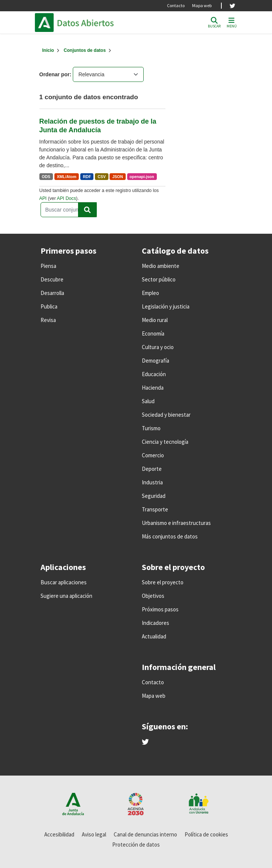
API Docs (66, 198)
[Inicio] (48, 50)
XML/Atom (67, 177)
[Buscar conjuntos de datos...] (69, 210)
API (43, 198)
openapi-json (142, 177)
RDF (87, 177)
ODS (46, 177)
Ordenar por (55, 74)
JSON (118, 177)
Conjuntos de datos (85, 50)
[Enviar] (87, 210)
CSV (102, 177)
